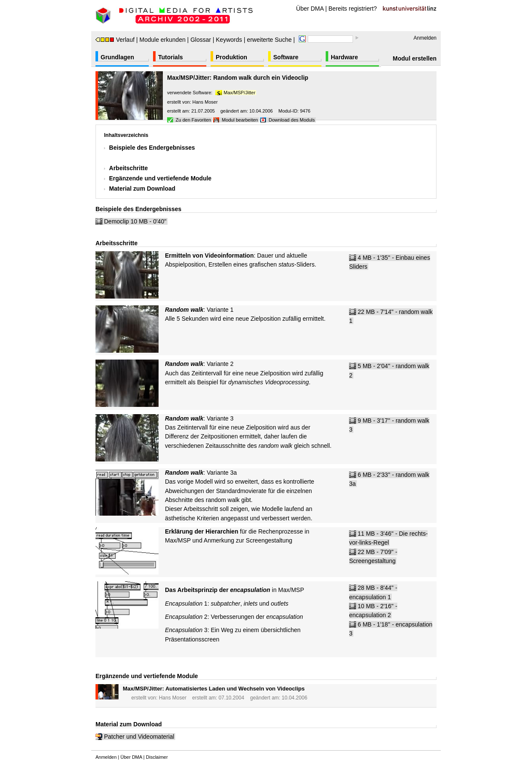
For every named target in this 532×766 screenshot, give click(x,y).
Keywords (229, 40)
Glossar (201, 40)
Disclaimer (157, 757)
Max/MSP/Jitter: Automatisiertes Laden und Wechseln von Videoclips (214, 689)
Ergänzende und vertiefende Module (160, 178)
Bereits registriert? (353, 9)
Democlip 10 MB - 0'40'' (135, 221)
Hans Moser (205, 102)
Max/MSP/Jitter (240, 93)
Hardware (344, 57)
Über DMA (310, 9)
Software (286, 57)
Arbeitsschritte (117, 243)
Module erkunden (162, 40)
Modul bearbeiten (240, 120)
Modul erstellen (415, 58)
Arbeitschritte (129, 168)
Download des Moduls (292, 120)
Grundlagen (117, 57)
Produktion (231, 57)
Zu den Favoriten (193, 120)
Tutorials (171, 57)
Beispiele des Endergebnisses (152, 148)
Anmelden (425, 38)
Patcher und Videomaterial (139, 737)
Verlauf (115, 40)
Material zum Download (142, 189)
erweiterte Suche (269, 40)
